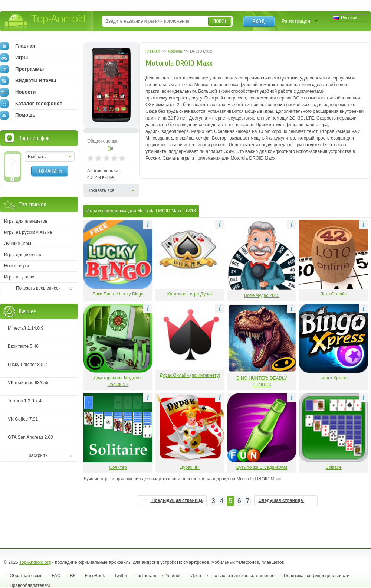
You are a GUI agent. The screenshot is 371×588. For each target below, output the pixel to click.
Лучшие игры (18, 244)
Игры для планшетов (26, 221)
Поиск (220, 21)
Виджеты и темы (28, 81)
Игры (14, 58)
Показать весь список (38, 288)
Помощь (18, 115)
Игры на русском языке (28, 232)
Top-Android (45, 22)
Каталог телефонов (31, 104)
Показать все (101, 190)
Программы (22, 69)
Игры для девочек (23, 255)
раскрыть (38, 455)
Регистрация (296, 21)
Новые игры (17, 266)
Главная (18, 46)
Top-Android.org (35, 562)
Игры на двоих (19, 277)
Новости (18, 92)
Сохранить (49, 171)
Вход (259, 22)
